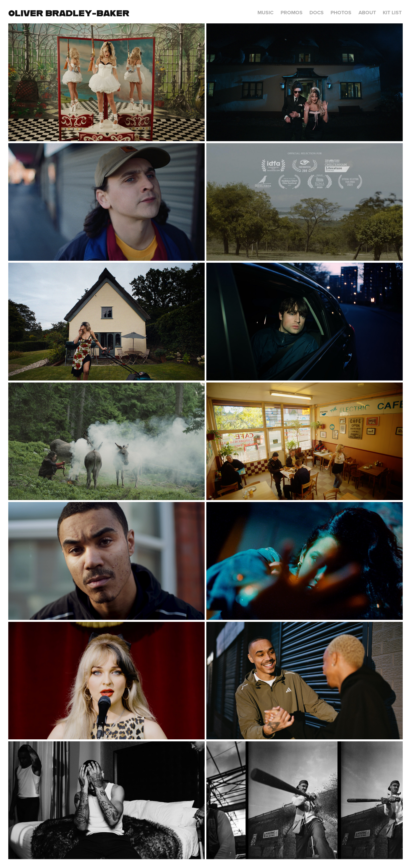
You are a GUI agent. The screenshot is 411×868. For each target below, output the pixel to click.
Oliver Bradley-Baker (69, 13)
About (367, 13)
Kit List (392, 13)
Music (265, 13)
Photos (341, 13)
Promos (292, 13)
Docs (317, 13)
